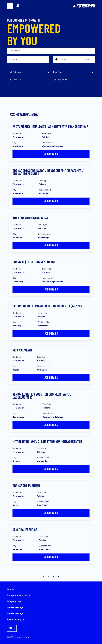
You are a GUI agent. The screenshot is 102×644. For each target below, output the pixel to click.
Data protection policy (18, 596)
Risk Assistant (22, 350)
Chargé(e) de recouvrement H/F (34, 262)
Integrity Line (14, 602)
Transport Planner (26, 485)
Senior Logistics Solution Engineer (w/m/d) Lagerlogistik (42, 396)
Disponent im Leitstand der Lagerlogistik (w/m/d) (47, 306)
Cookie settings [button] (15, 614)
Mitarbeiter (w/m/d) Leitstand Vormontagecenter (47, 441)
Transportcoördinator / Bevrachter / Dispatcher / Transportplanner (48, 172)
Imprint (11, 590)
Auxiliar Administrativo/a (30, 218)
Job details (51, 154)
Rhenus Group (14, 620)
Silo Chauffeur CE (25, 530)
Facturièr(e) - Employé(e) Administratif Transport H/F (50, 126)
